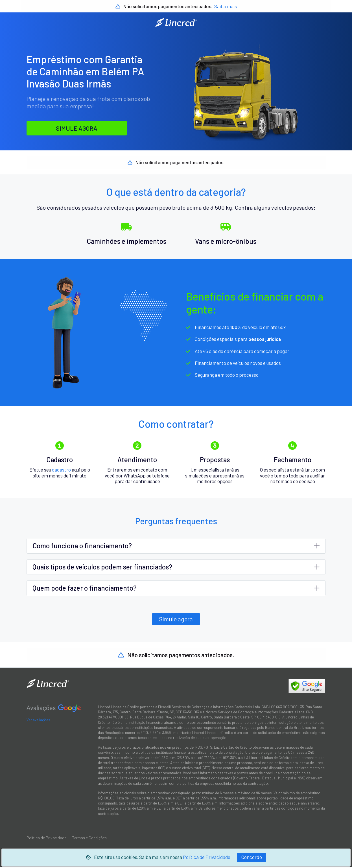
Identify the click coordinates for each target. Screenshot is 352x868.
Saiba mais (226, 6)
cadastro (61, 470)
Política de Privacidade (207, 857)
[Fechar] (252, 858)
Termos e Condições (89, 838)
